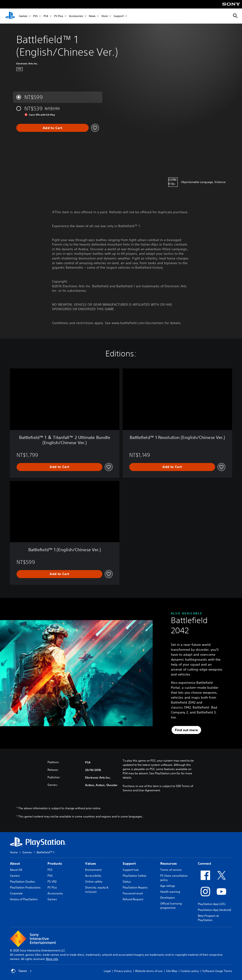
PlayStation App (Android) (214, 910)
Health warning (170, 892)
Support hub (131, 870)
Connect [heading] (204, 863)
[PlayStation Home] (10, 16)
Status (127, 882)
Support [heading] (129, 863)
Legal (107, 971)
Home (14, 852)
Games (23, 16)
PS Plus (59, 16)
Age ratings (168, 886)
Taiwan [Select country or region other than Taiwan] (21, 971)
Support (119, 16)
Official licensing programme (171, 906)
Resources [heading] (169, 863)
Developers (168, 898)
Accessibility (93, 876)
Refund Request (133, 899)
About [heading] (15, 863)
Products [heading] (55, 863)
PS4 (46, 16)
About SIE (16, 870)
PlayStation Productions (25, 887)
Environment (93, 870)
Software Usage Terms (217, 971)
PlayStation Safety (134, 876)
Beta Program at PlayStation (208, 918)
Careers (15, 876)
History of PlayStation (24, 899)
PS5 (35, 16)
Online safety (94, 882)
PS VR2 (52, 882)
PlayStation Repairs (135, 887)
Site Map (172, 971)
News (92, 16)
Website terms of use (149, 971)
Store (105, 16)
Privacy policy (123, 971)
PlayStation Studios (22, 882)
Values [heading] (91, 863)
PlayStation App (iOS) (212, 904)
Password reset (133, 893)
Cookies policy (190, 971)
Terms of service (171, 870)
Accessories (76, 16)
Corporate (16, 893)
